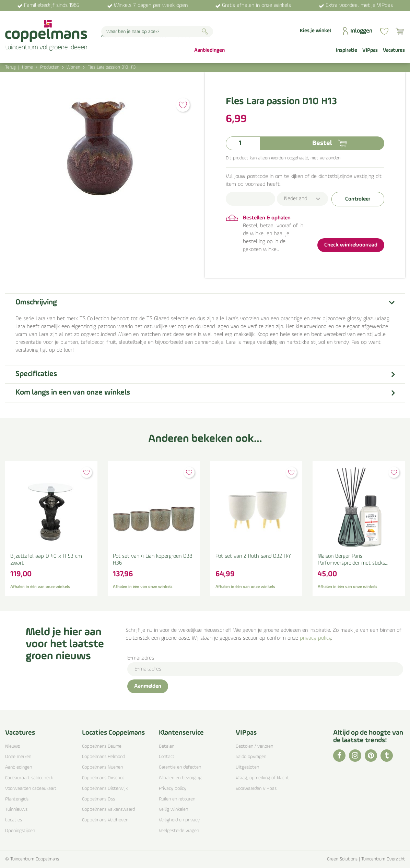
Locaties (14, 820)
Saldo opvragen (251, 757)
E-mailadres (141, 658)
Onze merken (18, 757)
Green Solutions (342, 859)
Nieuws (13, 746)
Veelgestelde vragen (179, 831)
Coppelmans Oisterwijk (105, 789)
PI (371, 756)
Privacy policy (173, 789)
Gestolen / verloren (254, 746)
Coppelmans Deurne (102, 746)
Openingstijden (20, 831)
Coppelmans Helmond (103, 757)
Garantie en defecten (180, 767)
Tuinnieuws (16, 810)
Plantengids (17, 799)
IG (355, 756)
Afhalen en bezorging (180, 778)
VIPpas (246, 733)
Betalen (167, 746)
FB (339, 756)
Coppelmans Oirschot (103, 778)
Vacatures (20, 733)
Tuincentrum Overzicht (383, 859)
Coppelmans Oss (98, 799)
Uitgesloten (247, 767)
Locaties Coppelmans (113, 733)
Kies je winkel (315, 31)
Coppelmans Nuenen (102, 767)
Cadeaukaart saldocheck (29, 778)
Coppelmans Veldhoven (105, 820)
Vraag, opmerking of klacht (262, 778)
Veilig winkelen (173, 810)
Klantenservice (181, 733)
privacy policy (315, 638)
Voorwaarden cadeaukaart (31, 789)
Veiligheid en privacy (179, 820)
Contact (167, 757)
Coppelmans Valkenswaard (108, 810)
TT (387, 756)
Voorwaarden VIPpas (256, 789)
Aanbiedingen (19, 767)
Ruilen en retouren (177, 799)
